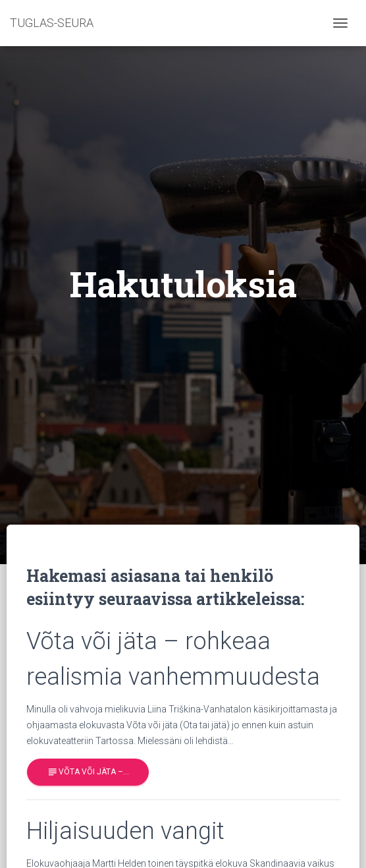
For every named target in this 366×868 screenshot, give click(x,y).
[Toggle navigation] (340, 23)
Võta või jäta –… (88, 772)
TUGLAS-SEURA (52, 23)
